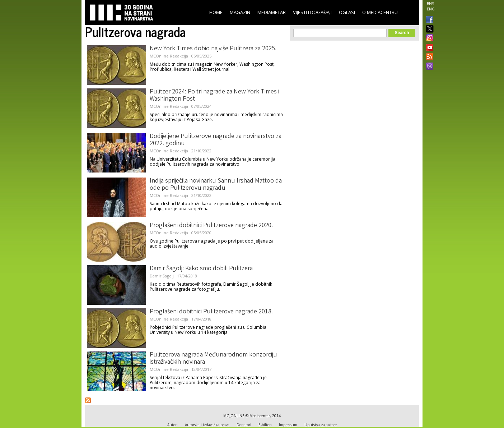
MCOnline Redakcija (169, 56)
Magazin (240, 12)
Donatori (244, 425)
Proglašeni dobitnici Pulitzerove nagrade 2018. (211, 312)
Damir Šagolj (162, 276)
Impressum (288, 425)
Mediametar (272, 12)
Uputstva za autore (321, 425)
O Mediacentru (380, 12)
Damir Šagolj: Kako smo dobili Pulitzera (201, 269)
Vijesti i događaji (312, 12)
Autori (172, 425)
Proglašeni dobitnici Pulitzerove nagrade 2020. (211, 226)
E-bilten (265, 425)
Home (216, 12)
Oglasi (347, 12)
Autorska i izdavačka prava (207, 425)
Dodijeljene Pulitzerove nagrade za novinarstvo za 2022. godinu (216, 140)
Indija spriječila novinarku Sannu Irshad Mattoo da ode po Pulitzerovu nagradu (216, 185)
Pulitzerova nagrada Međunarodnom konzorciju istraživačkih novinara (213, 359)
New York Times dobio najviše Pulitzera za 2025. (213, 49)
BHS (430, 4)
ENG (431, 9)
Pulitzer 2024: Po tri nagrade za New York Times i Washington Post (214, 96)
